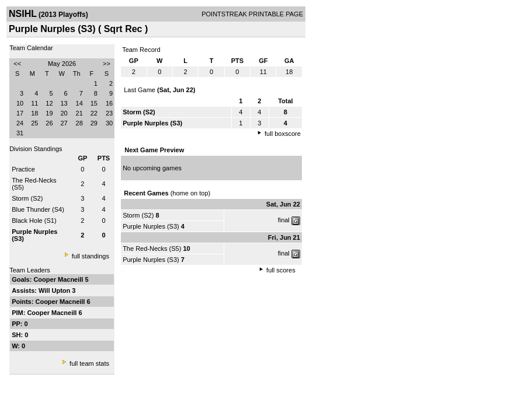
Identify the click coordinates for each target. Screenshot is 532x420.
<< (17, 64)
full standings (91, 256)
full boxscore (283, 134)
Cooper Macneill (59, 279)
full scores (281, 270)
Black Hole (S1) (34, 220)
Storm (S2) (27, 198)
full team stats (89, 363)
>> (107, 64)
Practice (23, 169)
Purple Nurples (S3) (151, 226)
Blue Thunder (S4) (38, 209)
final (284, 220)
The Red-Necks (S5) (152, 249)
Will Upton (55, 290)
